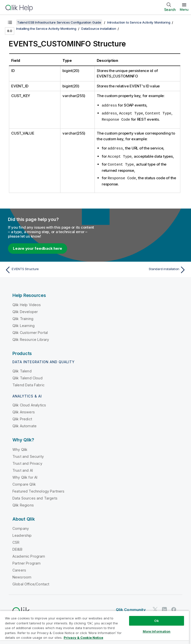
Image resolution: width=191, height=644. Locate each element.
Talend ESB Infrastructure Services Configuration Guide (59, 22)
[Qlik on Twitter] (155, 608)
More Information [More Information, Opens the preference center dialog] (157, 631)
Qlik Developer (25, 310)
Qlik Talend (22, 369)
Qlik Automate (24, 424)
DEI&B (17, 548)
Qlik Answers (24, 410)
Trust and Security (28, 455)
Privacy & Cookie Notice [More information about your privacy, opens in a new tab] (83, 638)
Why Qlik (20, 448)
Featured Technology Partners (38, 489)
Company (21, 527)
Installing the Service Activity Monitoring (46, 29)
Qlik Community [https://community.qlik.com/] (131, 608)
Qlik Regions (23, 503)
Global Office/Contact (31, 582)
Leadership (22, 534)
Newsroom (22, 575)
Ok (156, 621)
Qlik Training (23, 317)
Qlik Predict (22, 417)
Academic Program (29, 555)
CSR (16, 541)
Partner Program (26, 561)
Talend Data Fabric (28, 383)
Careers (19, 568)
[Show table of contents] (10, 22)
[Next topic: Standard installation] (142, 268)
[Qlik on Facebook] (174, 608)
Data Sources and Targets (35, 496)
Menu (184, 9)
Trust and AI (23, 469)
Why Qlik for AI (25, 476)
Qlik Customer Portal (30, 331)
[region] (95, 627)
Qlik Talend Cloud (27, 376)
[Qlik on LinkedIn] (164, 608)
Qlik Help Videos (27, 303)
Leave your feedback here (38, 247)
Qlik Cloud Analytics (29, 403)
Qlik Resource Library (31, 338)
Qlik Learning (24, 324)
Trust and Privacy (27, 462)
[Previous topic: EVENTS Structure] (49, 268)
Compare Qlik (24, 483)
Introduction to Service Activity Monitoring (139, 22)
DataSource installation (99, 29)
